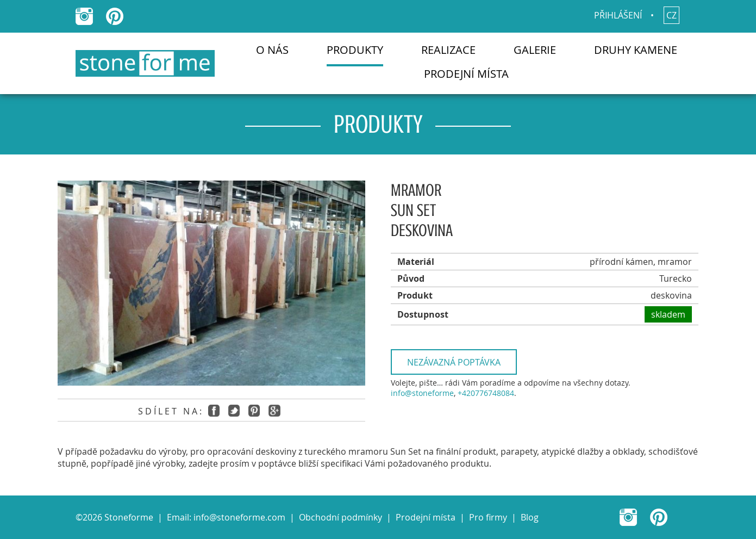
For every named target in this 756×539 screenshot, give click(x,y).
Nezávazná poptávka (454, 362)
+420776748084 (486, 393)
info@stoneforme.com (239, 517)
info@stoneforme (422, 393)
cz (671, 15)
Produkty (355, 50)
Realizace (448, 50)
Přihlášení (618, 15)
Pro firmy (488, 517)
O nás (272, 50)
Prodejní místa (466, 74)
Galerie (535, 50)
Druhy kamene (636, 50)
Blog (530, 517)
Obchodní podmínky (340, 517)
